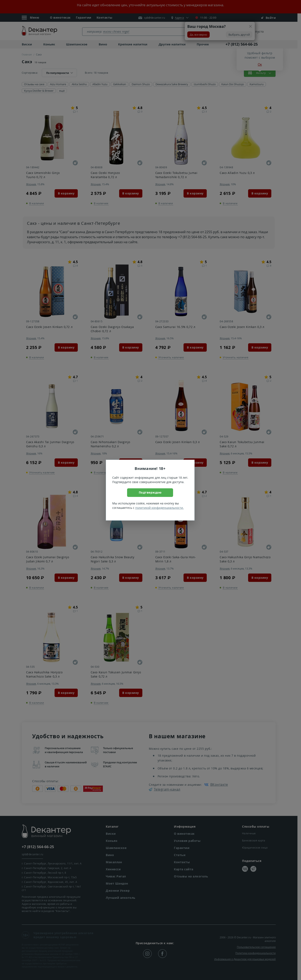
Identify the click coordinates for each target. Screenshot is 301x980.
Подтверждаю (150, 492)
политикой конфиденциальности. (159, 508)
